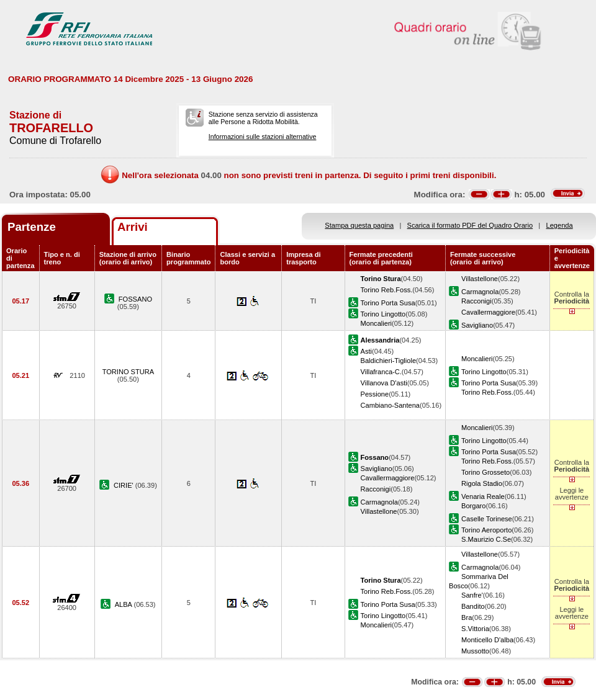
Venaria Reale (483, 496)
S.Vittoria (475, 629)
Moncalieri (377, 323)
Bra (467, 617)
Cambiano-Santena (390, 405)
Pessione (375, 394)
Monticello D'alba (487, 640)
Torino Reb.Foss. (387, 290)
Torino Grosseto (485, 472)
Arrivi (133, 227)
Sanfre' (472, 595)
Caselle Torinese (487, 519)
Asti (366, 351)
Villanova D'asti (384, 383)
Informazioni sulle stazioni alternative (263, 137)
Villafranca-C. (381, 372)
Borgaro (473, 506)
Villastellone (480, 279)
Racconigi (476, 301)
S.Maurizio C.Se (486, 539)
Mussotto (475, 651)
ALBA (124, 604)
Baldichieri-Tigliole (388, 361)
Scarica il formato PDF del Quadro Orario (470, 225)
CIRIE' (124, 485)
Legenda (560, 225)
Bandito (473, 606)
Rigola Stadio (482, 483)
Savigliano (477, 325)
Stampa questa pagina (359, 225)
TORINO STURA (129, 372)
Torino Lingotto (383, 314)
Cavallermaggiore (488, 312)
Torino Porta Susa (388, 303)
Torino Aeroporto (486, 530)
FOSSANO (135, 299)
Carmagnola (480, 292)
